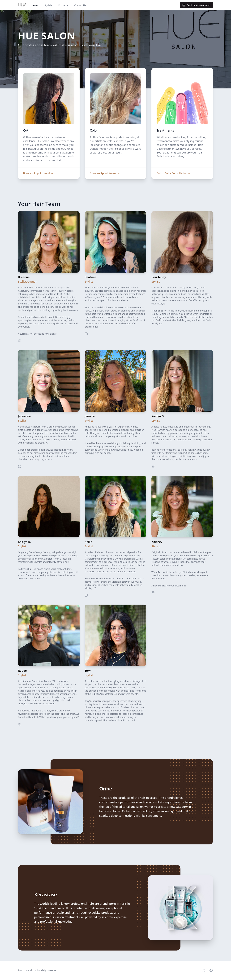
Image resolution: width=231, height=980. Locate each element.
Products (63, 5)
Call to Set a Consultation (174, 173)
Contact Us (80, 5)
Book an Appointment (38, 173)
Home (35, 5)
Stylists (48, 5)
